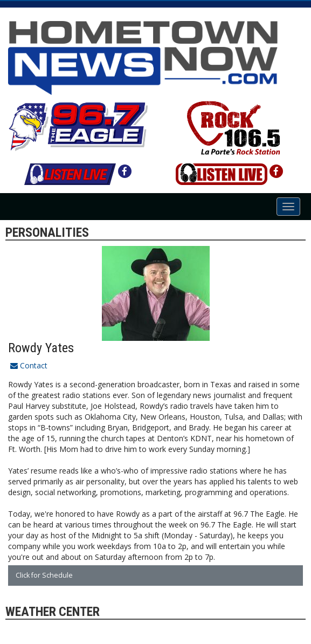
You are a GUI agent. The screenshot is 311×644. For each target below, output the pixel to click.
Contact (29, 365)
